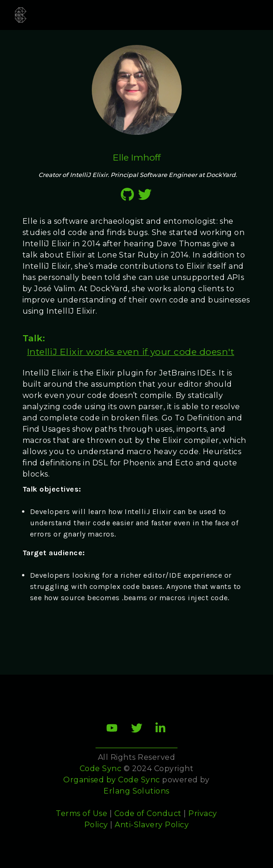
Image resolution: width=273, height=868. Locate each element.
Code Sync (139, 780)
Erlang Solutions (136, 791)
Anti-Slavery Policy (152, 825)
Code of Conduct (148, 813)
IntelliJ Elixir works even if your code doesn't (131, 352)
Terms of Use (81, 813)
